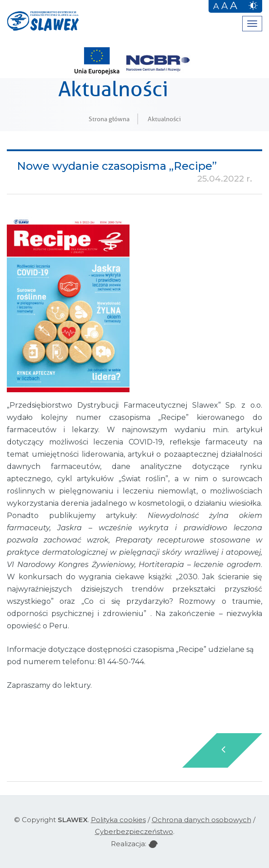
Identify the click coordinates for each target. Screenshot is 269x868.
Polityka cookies (118, 820)
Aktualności (164, 119)
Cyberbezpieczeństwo (134, 831)
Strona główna (109, 119)
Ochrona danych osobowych (202, 820)
